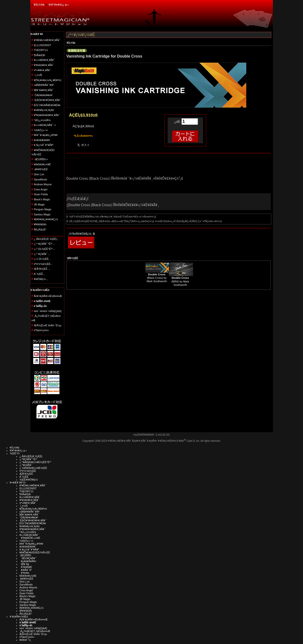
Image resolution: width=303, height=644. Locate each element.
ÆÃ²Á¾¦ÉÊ (26, 474)
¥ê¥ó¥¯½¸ (25, 640)
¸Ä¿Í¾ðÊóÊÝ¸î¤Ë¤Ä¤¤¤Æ (35, 631)
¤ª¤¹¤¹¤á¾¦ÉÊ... (43, 264)
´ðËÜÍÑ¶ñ (25, 555)
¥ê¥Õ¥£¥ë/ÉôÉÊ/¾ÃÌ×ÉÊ (35, 552)
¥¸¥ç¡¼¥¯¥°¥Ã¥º (44, 145)
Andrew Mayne (43, 184)
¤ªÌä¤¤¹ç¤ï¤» (41, 330)
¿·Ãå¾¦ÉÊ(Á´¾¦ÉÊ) (31, 456)
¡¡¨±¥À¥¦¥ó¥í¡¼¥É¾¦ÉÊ (33, 468)
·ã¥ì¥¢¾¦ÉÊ (41, 169)
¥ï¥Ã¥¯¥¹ (26, 570)
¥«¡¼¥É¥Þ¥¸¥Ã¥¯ (45, 60)
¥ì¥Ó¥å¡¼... (41, 279)
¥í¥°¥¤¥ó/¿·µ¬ (59, 5)
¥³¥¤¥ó (24, 573)
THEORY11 (41, 50)
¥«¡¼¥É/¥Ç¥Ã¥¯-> (45, 125)
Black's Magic (42, 199)
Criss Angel (41, 189)
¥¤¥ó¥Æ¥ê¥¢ (42, 140)
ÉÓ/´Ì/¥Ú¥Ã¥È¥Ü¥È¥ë (47, 105)
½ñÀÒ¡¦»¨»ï (41, 130)
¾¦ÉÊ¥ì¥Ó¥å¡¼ (29, 480)
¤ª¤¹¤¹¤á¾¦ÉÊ (28, 471)
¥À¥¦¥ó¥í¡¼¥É (42, 164)
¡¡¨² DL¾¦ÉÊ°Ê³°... (45, 249)
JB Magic (39, 204)
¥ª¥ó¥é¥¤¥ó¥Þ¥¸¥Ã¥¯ (47, 115)
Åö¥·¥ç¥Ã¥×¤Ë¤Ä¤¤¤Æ (48, 296)
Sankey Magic (42, 214)
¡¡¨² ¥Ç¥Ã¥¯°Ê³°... (44, 244)
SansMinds (41, 179)
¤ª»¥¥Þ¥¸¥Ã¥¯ (43, 70)
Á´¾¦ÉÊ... (40, 274)
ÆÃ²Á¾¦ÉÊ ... (42, 269)
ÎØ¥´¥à (24, 564)
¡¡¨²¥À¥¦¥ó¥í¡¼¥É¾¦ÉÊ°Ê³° (35, 462)
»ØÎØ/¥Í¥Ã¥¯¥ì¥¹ (44, 85)
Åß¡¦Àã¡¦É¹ (40, 229)
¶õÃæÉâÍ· (40, 55)
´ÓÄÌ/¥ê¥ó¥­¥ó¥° (44, 95)
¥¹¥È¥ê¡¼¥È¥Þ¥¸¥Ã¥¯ (47, 40)
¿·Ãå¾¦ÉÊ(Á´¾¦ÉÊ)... (47, 239)
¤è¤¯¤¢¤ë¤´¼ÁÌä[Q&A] (48, 311)
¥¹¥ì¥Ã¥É (26, 567)
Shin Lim (39, 174)
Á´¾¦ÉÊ (24, 477)
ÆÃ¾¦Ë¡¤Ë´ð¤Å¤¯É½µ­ (48, 325)
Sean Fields (41, 194)
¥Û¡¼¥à (39, 5)
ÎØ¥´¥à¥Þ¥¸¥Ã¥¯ (44, 90)
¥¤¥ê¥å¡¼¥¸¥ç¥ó (44, 110)
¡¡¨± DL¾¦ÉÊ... (42, 259)
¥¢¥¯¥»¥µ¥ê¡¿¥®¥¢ (46, 135)
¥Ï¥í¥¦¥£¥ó (40, 224)
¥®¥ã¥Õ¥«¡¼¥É (30, 538)
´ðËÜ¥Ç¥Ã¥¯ (28, 558)
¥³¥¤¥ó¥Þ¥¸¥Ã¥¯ (44, 65)
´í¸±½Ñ (38, 75)
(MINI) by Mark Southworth (180, 281)
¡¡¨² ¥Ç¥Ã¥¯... (42, 254)
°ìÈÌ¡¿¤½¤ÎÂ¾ (42, 120)
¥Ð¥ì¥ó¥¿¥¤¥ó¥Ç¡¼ (46, 219)
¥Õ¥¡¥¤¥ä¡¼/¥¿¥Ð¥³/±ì (48, 80)
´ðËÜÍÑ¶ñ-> (41, 159)
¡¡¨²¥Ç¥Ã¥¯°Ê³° (28, 459)
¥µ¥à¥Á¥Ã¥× (28, 561)
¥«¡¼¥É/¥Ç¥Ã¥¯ (29, 535)
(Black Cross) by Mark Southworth (157, 278)
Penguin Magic (43, 209)
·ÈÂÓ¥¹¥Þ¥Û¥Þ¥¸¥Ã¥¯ (48, 100)
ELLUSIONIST (43, 45)
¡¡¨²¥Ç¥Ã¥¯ (26, 465)
